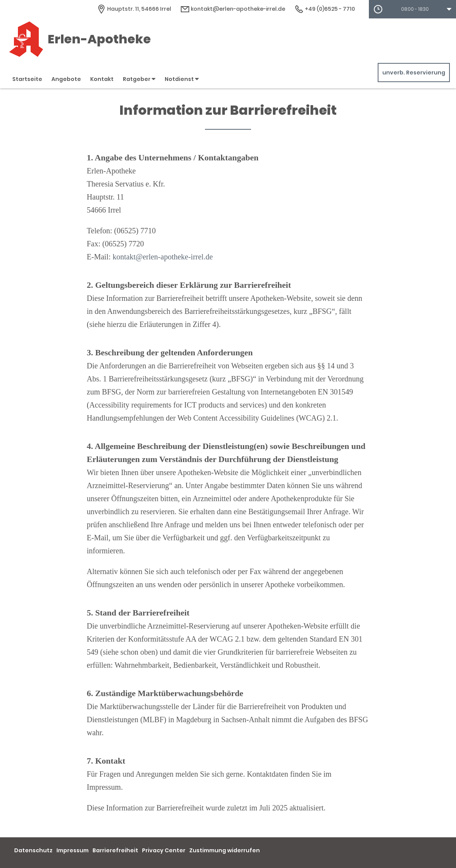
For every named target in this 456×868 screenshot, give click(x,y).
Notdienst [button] (182, 79)
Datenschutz (33, 850)
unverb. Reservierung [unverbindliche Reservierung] (414, 73)
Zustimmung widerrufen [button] (225, 850)
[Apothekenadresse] (134, 9)
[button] (412, 9)
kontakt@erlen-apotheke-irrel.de (163, 257)
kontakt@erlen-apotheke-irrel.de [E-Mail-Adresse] (233, 9)
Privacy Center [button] (164, 850)
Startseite (27, 79)
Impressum (73, 850)
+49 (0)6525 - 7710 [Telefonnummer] (325, 9)
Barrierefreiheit (115, 850)
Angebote (66, 79)
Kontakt (102, 79)
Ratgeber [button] (139, 79)
